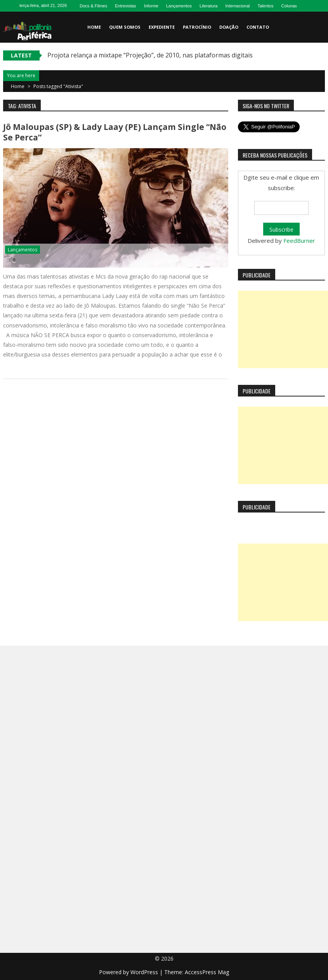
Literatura (208, 6)
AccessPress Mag (207, 972)
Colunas (289, 6)
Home (94, 27)
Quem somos (125, 27)
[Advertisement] (283, 329)
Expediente (162, 27)
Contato (258, 27)
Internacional (237, 6)
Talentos (265, 6)
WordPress (145, 972)
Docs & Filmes (93, 6)
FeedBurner (299, 241)
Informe (151, 6)
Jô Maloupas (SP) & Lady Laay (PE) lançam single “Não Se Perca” (115, 132)
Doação (229, 27)
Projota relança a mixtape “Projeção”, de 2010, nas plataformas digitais (150, 55)
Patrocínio (197, 27)
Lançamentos (179, 6)
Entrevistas (125, 6)
